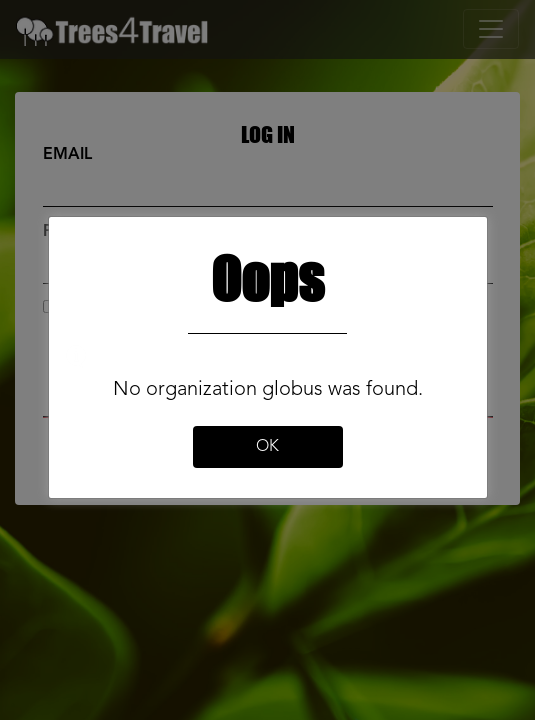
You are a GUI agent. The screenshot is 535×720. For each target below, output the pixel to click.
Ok (267, 447)
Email (67, 155)
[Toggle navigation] (491, 29)
